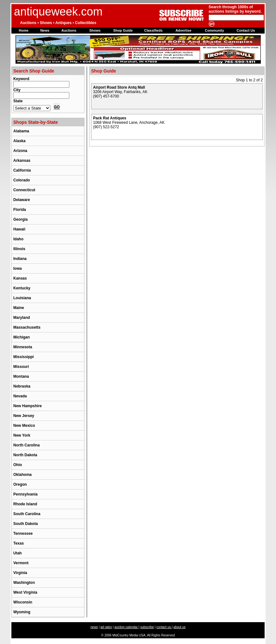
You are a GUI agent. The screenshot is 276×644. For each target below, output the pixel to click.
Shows (95, 30)
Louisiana (22, 298)
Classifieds (153, 30)
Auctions (69, 30)
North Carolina (26, 445)
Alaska (19, 141)
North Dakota (25, 455)
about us (179, 627)
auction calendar (127, 627)
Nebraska (22, 386)
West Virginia (25, 592)
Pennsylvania (25, 494)
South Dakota (25, 524)
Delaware (22, 200)
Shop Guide (123, 30)
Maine (19, 308)
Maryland (22, 318)
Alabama (21, 131)
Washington (24, 583)
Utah (18, 553)
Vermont (21, 563)
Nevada (20, 396)
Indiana (20, 259)
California (22, 170)
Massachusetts (27, 327)
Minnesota (23, 347)
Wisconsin (23, 602)
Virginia (20, 573)
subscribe (147, 627)
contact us (164, 627)
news (94, 627)
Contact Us (246, 30)
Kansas (20, 278)
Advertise (183, 30)
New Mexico (24, 426)
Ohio (18, 465)
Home (24, 30)
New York (22, 435)
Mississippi (24, 357)
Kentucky (22, 288)
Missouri (21, 367)
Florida (20, 210)
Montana (21, 376)
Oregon (20, 484)
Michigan (22, 337)
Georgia (20, 219)
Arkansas (22, 161)
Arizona (20, 151)
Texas (19, 543)
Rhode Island (25, 504)
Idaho (18, 239)
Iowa (18, 268)
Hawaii (19, 229)
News (45, 30)
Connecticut (24, 190)
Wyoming (22, 612)
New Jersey (24, 416)
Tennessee (23, 534)
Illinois (19, 249)
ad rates (106, 627)
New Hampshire (28, 406)
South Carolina (27, 514)
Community (214, 30)
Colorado (22, 180)
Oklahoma (22, 475)
